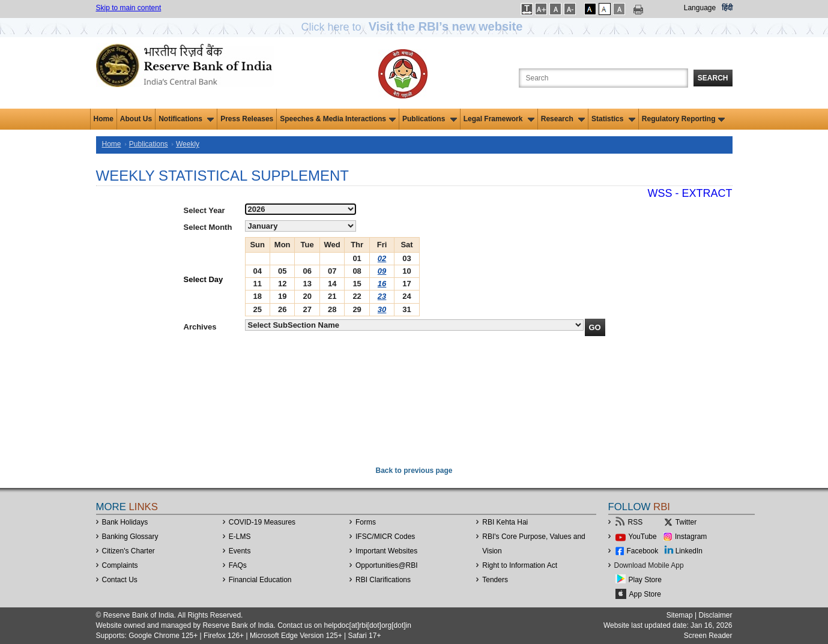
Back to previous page (414, 471)
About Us (136, 119)
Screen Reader (708, 636)
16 (382, 284)
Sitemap (680, 615)
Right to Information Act (520, 565)
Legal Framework (499, 119)
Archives (200, 327)
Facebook (643, 551)
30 (382, 309)
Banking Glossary (130, 537)
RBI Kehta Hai (505, 522)
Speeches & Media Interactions (338, 119)
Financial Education (260, 580)
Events (240, 551)
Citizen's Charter (128, 551)
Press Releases (247, 119)
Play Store (645, 580)
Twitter (686, 522)
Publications (430, 119)
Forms (366, 522)
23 (382, 296)
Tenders (495, 580)
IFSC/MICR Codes (385, 537)
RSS (636, 522)
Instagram (691, 537)
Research (563, 119)
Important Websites (386, 551)
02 (382, 258)
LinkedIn (689, 551)
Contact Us (120, 580)
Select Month (208, 227)
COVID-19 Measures (262, 522)
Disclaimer (715, 615)
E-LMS (240, 537)
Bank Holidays (125, 522)
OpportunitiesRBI (387, 565)
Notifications (186, 119)
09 (382, 271)
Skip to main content (129, 8)
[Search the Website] (603, 78)
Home (104, 119)
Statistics (613, 119)
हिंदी (727, 8)
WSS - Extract (690, 193)
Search (713, 78)
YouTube (643, 537)
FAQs (238, 565)
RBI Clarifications (383, 580)
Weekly (188, 144)
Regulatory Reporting (684, 119)
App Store (645, 594)
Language (700, 8)
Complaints (120, 565)
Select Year (204, 210)
